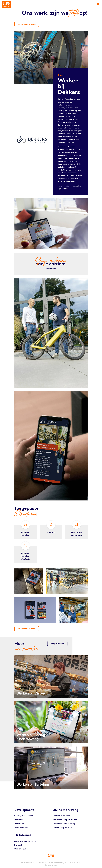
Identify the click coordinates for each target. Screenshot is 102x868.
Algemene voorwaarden (25, 841)
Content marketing (61, 816)
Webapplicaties (21, 828)
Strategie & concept (24, 816)
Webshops (19, 824)
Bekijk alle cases (57, 644)
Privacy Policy (21, 845)
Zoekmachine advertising (64, 824)
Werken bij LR (20, 849)
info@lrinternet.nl (51, 865)
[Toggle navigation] (98, 4)
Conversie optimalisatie (63, 828)
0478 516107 (72, 863)
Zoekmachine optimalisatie (65, 820)
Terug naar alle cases (27, 24)
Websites (18, 820)
